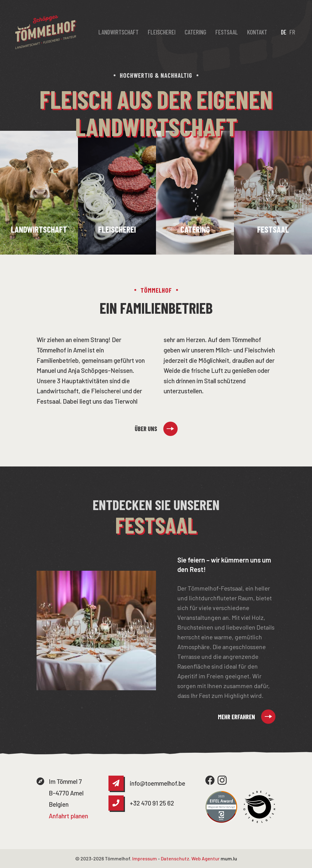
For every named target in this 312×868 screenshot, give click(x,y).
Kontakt (257, 32)
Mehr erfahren (236, 717)
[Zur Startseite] (46, 32)
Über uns (146, 429)
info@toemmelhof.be (158, 783)
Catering (195, 32)
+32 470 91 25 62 (152, 803)
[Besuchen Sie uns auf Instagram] (222, 780)
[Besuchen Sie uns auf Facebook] (210, 780)
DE (284, 32)
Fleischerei (162, 32)
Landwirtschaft (119, 32)
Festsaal (227, 32)
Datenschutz (175, 858)
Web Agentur (206, 858)
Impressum (145, 858)
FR (292, 32)
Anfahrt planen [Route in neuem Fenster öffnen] (68, 816)
